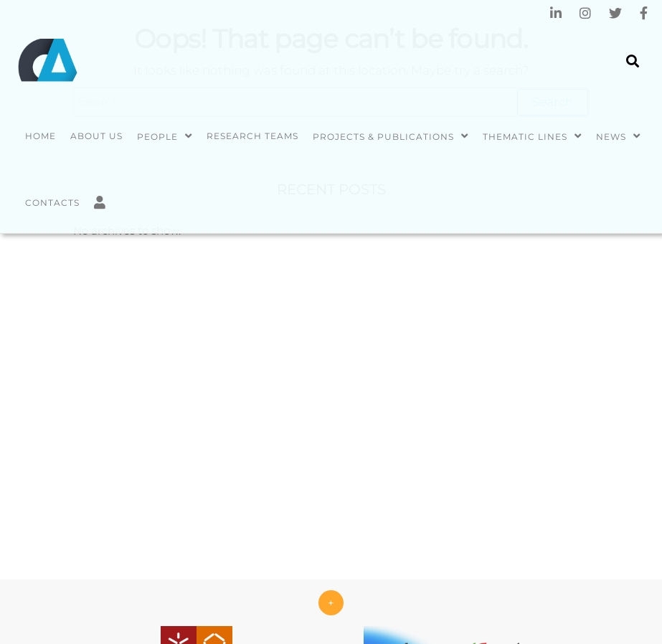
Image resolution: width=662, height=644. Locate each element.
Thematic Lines (525, 137)
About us (96, 136)
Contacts (52, 203)
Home (41, 136)
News (611, 137)
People (157, 137)
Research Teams (252, 136)
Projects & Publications (383, 137)
